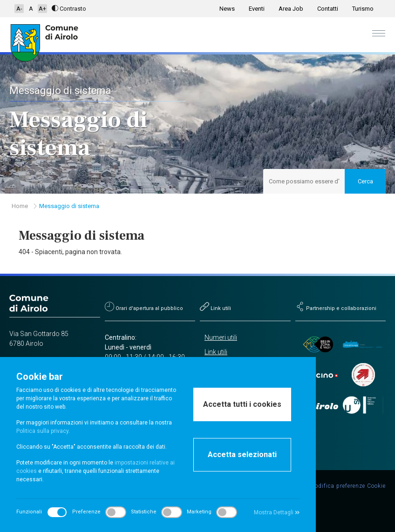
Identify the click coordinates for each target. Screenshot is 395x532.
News (227, 9)
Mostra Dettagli (277, 512)
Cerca (365, 181)
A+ (42, 9)
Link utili (216, 352)
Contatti (328, 9)
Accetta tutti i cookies (242, 404)
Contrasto (69, 9)
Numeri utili (221, 337)
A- (19, 9)
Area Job (291, 9)
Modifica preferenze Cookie (347, 486)
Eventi (257, 9)
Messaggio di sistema (69, 206)
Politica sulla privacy (42, 431)
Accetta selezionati (242, 455)
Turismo (363, 9)
